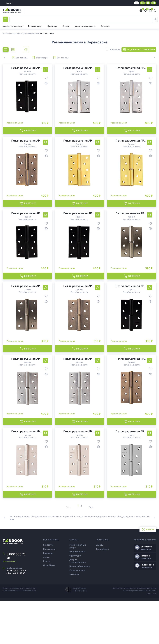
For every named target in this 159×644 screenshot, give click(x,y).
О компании (49, 592)
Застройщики (102, 592)
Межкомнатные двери (78, 589)
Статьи (47, 604)
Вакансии (48, 596)
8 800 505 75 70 (15, 597)
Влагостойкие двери (80, 609)
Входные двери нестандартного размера (95, 560)
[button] (153, 58)
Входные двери (22, 560)
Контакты (48, 588)
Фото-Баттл (49, 608)
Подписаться (146, 593)
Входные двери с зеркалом (132, 560)
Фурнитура (75, 599)
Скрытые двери (77, 613)
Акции (46, 600)
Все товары (26, 58)
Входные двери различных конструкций (52, 560)
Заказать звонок (9, 600)
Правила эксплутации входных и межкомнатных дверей (134, 631)
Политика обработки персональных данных (139, 634)
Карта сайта (152, 636)
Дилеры (100, 588)
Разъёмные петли (27, 74)
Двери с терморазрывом (78, 604)
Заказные (74, 618)
